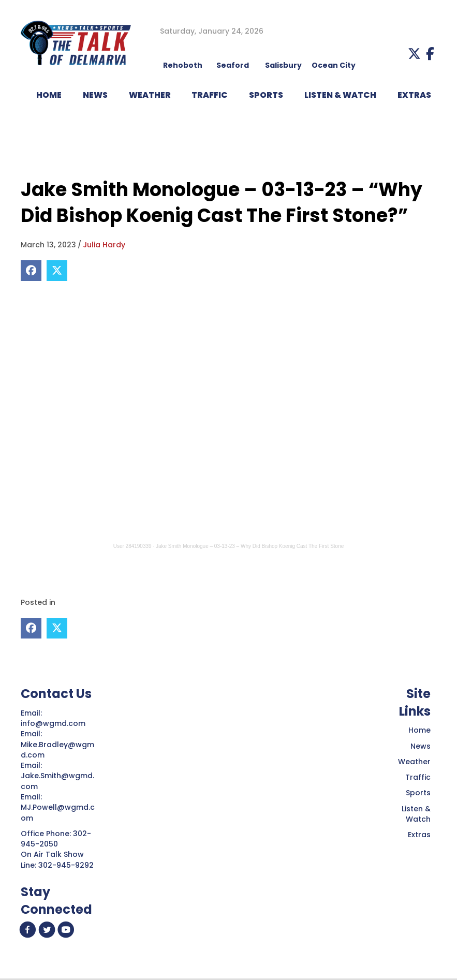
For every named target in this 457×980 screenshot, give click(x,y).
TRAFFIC (210, 95)
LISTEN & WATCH (340, 95)
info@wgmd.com (54, 723)
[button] (414, 54)
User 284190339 (132, 546)
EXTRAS (414, 95)
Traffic (418, 777)
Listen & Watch (416, 814)
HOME (49, 95)
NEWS (95, 95)
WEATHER (150, 95)
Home (419, 730)
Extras (419, 835)
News (421, 746)
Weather (414, 762)
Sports (266, 95)
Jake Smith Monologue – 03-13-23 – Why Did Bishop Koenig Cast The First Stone (250, 546)
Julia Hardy (104, 245)
